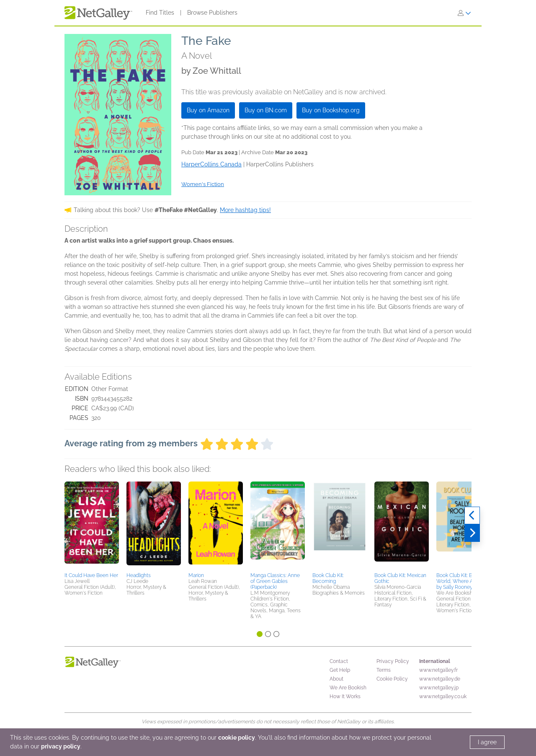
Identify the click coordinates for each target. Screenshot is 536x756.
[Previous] (472, 515)
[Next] (472, 533)
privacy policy (61, 746)
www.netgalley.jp (439, 688)
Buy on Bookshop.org (331, 110)
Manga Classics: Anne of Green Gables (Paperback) (275, 581)
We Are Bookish (348, 688)
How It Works (345, 696)
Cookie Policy (392, 679)
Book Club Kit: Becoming (328, 578)
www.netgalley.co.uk (443, 696)
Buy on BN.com (266, 110)
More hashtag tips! (245, 210)
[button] (92, 526)
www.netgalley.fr (438, 670)
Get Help (340, 670)
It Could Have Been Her (91, 575)
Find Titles (160, 13)
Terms (384, 670)
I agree (487, 742)
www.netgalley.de (440, 679)
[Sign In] (464, 13)
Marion (196, 575)
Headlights (139, 575)
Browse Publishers (212, 13)
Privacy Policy (393, 661)
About (336, 679)
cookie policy (237, 738)
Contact (339, 661)
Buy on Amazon (208, 110)
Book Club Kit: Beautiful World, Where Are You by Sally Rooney (463, 581)
